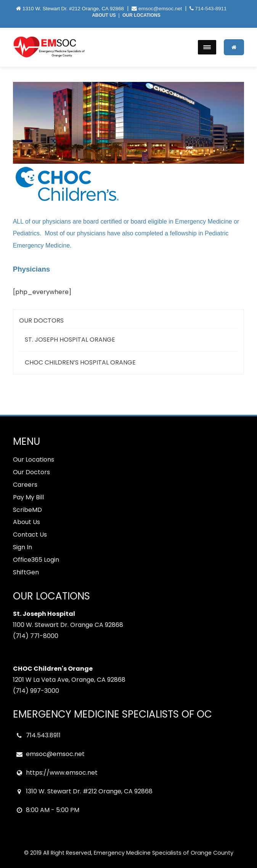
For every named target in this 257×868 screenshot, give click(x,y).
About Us (27, 522)
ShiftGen (26, 572)
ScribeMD (27, 510)
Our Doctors (41, 321)
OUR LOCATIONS (141, 15)
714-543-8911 (211, 9)
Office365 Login (36, 560)
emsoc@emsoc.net (160, 9)
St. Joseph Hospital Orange (70, 340)
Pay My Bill (28, 497)
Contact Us (30, 535)
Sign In (22, 547)
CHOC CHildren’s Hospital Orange (80, 362)
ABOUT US (104, 15)
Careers (25, 485)
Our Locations (34, 460)
